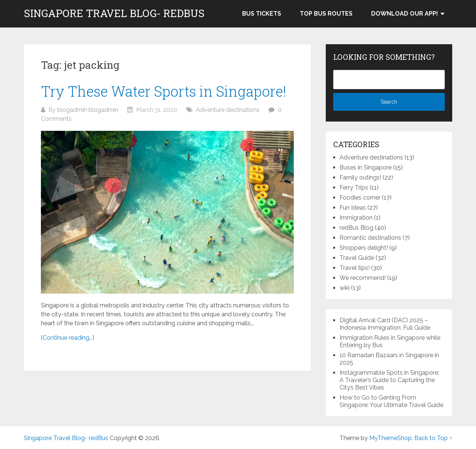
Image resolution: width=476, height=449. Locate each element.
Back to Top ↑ (433, 438)
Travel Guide (357, 258)
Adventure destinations (228, 110)
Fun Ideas (353, 208)
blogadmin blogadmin (88, 110)
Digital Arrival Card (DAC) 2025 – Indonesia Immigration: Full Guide (385, 324)
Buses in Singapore (366, 167)
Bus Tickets (262, 14)
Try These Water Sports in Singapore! (164, 91)
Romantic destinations (370, 238)
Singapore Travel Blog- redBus (114, 13)
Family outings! (360, 177)
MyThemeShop (390, 438)
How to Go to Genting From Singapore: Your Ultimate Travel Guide (391, 401)
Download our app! (405, 14)
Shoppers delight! (364, 248)
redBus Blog (356, 228)
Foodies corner (360, 198)
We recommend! (363, 278)
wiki (345, 288)
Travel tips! (355, 268)
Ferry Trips (354, 188)
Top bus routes (326, 14)
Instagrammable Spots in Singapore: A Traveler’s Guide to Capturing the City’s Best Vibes (389, 380)
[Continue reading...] (67, 338)
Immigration (356, 218)
